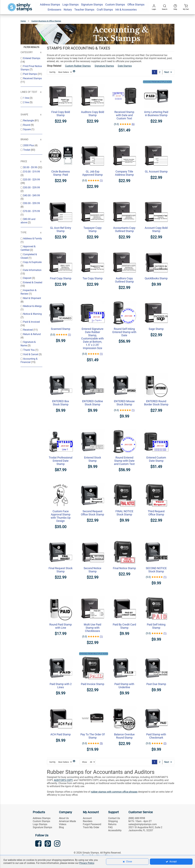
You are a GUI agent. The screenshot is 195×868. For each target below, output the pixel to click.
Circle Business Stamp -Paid (61, 173)
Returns (112, 824)
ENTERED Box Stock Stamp (61, 403)
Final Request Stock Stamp (61, 570)
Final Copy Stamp (61, 278)
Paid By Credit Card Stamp (124, 626)
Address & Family (33, 238)
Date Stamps (125, 66)
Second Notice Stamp (92, 570)
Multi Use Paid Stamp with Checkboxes (92, 628)
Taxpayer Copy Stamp (93, 229)
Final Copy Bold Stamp (61, 114)
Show (85, 762)
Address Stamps (42, 818)
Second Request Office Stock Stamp (92, 513)
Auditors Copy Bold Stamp (93, 114)
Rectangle (29, 121)
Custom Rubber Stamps (78, 66)
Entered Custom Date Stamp (156, 459)
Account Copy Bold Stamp (156, 229)
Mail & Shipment (32, 298)
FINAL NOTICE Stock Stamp (124, 513)
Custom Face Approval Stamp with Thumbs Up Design (61, 516)
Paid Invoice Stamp (93, 684)
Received (28, 330)
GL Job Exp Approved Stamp (92, 173)
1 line (26, 98)
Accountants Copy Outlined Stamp (124, 229)
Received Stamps (32, 78)
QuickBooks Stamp (156, 278)
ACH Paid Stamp (61, 734)
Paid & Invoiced (31, 322)
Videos (63, 824)
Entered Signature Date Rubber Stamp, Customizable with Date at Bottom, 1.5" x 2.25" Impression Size (92, 338)
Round (27, 125)
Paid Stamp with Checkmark (156, 736)
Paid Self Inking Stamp (156, 626)
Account (87, 818)
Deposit (28, 278)
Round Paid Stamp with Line (61, 626)
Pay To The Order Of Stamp (93, 736)
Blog (61, 827)
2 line (26, 102)
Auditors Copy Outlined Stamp (124, 280)
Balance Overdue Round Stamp (124, 736)
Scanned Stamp (61, 329)
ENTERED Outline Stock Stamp (93, 403)
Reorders (88, 821)
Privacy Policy (87, 863)
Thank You (29, 350)
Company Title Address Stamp (124, 173)
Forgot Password (92, 824)
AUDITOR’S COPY (63, 780)
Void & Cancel (31, 354)
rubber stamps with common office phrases (114, 792)
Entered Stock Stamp (93, 459)
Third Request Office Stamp (156, 513)
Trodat (27, 150)
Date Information (32, 270)
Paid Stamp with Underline (124, 686)
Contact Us (114, 818)
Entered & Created (33, 282)
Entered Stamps (32, 58)
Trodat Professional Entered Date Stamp (61, 461)
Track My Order (91, 827)
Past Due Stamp (156, 684)
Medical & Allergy (32, 306)
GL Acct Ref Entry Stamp (61, 229)
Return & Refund (32, 334)
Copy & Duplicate (32, 262)
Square (27, 129)
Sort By (52, 72)
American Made (67, 821)
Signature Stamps (104, 66)
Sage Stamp (156, 329)
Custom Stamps (41, 821)
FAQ (110, 827)
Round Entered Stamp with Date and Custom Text (124, 461)
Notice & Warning (32, 314)
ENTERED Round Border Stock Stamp (156, 403)
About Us (64, 818)
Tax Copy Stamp (93, 278)
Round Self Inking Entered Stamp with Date (124, 332)
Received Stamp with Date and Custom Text (124, 115)
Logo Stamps (40, 824)
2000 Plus (29, 145)
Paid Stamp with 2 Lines (61, 686)
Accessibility (115, 830)
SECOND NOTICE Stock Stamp (156, 570)
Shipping (113, 821)
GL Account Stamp (156, 171)
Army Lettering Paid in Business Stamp (156, 114)
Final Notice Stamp (124, 568)
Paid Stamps (30, 74)
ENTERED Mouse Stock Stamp (124, 403)
